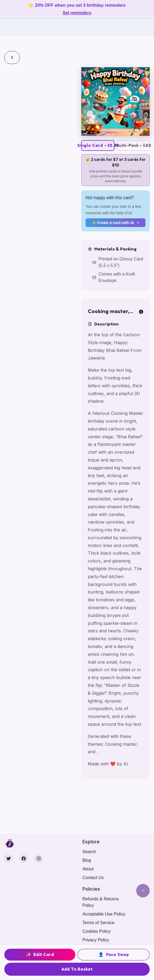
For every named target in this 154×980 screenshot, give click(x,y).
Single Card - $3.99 (98, 145)
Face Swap (114, 954)
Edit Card (40, 954)
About (88, 869)
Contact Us (93, 878)
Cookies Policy (97, 931)
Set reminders (77, 13)
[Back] (12, 57)
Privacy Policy (96, 940)
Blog (87, 860)
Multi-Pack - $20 (133, 145)
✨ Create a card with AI (116, 223)
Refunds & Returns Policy (101, 902)
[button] (115, 101)
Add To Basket (77, 969)
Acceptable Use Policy (104, 914)
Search (89, 852)
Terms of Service (98, 923)
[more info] (141, 311)
